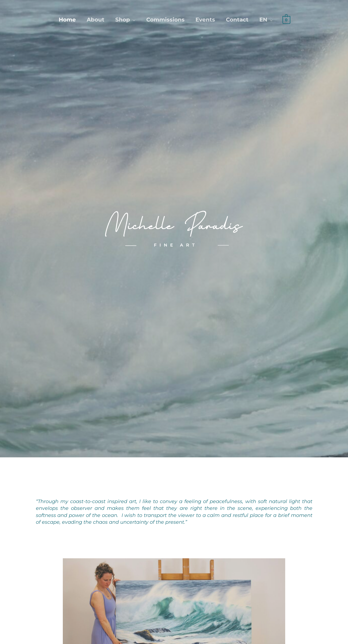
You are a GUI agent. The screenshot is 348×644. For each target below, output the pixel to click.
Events (205, 20)
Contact (237, 20)
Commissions (165, 20)
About (96, 20)
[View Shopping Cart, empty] (286, 19)
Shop (123, 20)
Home (67, 20)
